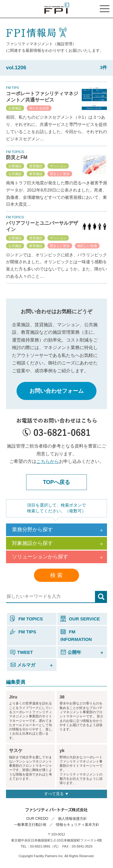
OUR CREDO (37, 819)
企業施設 (15, 108)
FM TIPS (23, 632)
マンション (58, 166)
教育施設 (36, 174)
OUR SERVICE (80, 619)
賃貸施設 (36, 166)
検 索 (56, 575)
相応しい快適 (87, 246)
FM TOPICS (26, 619)
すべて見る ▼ (56, 794)
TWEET (21, 652)
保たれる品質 (39, 108)
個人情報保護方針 (72, 819)
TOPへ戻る (57, 482)
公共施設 (15, 174)
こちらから (48, 461)
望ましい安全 (60, 174)
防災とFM (17, 157)
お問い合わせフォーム (56, 391)
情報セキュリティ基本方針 (78, 825)
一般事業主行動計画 (30, 825)
